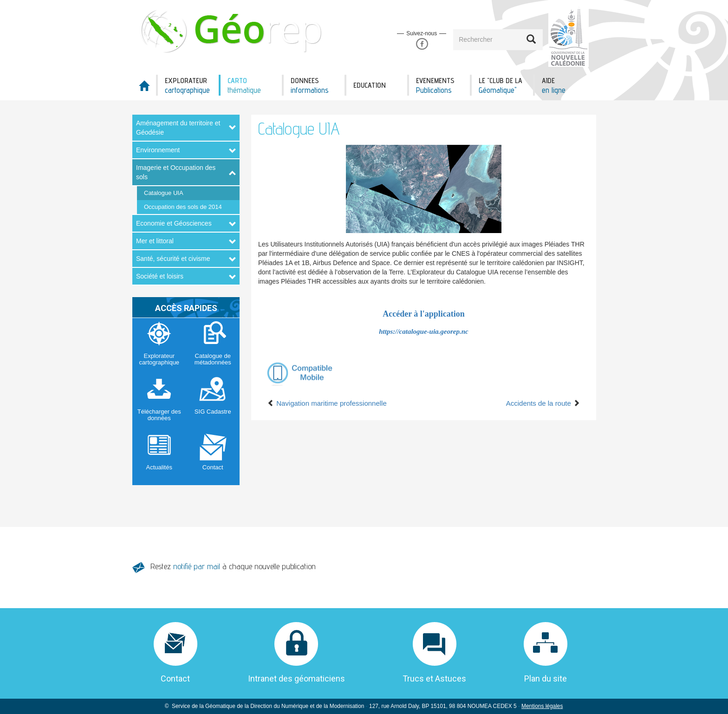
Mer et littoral (155, 241)
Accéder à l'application (424, 314)
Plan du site (546, 678)
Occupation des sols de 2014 (183, 207)
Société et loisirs (160, 276)
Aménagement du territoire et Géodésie (178, 128)
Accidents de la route (543, 403)
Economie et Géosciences (174, 223)
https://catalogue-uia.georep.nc (424, 331)
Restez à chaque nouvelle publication (233, 566)
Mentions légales (542, 706)
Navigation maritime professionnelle (327, 403)
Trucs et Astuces (434, 678)
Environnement (158, 150)
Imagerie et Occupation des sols (176, 172)
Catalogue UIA (164, 193)
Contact (175, 678)
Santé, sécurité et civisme (173, 259)
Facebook (422, 44)
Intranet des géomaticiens (296, 678)
